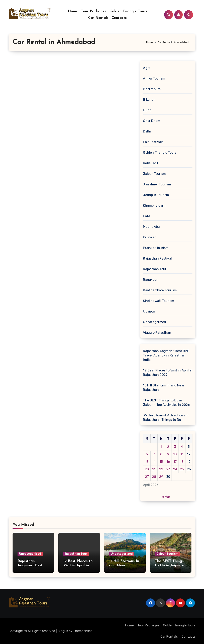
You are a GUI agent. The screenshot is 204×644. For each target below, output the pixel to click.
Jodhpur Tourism (156, 195)
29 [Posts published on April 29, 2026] (161, 477)
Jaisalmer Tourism (157, 184)
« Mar (166, 497)
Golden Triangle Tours (128, 11)
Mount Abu (151, 227)
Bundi (148, 110)
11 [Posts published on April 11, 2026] (182, 454)
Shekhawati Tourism (159, 301)
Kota (147, 216)
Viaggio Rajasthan (157, 333)
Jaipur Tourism (154, 174)
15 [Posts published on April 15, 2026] (161, 462)
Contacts (119, 18)
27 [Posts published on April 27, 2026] (147, 477)
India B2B (151, 163)
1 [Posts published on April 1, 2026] (161, 447)
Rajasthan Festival (157, 258)
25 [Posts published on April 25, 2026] (182, 469)
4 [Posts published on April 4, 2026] (182, 447)
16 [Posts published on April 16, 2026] (168, 462)
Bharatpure (152, 89)
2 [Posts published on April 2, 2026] (168, 447)
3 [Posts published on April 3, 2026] (175, 447)
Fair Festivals (153, 142)
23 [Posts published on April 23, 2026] (168, 469)
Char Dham (152, 121)
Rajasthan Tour (155, 269)
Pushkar (149, 237)
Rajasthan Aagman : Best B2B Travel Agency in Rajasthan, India (166, 355)
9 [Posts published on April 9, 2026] (168, 454)
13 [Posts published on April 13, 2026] (147, 462)
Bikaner (149, 100)
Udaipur (149, 311)
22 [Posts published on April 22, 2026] (161, 469)
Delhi (147, 131)
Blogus (63, 631)
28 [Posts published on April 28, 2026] (154, 477)
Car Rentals (98, 18)
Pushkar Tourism (156, 248)
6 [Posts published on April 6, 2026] (147, 454)
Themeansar (82, 631)
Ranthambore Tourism (160, 290)
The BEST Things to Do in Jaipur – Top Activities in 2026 (166, 403)
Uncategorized (154, 322)
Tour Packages (94, 11)
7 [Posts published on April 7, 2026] (154, 454)
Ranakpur (150, 280)
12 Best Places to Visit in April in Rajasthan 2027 (168, 373)
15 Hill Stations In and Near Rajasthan (164, 388)
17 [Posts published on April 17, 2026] (175, 462)
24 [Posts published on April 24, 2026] (175, 469)
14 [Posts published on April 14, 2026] (154, 462)
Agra (147, 68)
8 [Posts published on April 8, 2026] (161, 454)
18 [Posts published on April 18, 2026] (182, 462)
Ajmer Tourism (154, 78)
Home (73, 11)
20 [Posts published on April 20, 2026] (147, 469)
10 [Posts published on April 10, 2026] (175, 454)
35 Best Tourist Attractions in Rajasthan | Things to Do (166, 418)
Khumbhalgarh (154, 206)
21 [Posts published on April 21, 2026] (154, 469)
